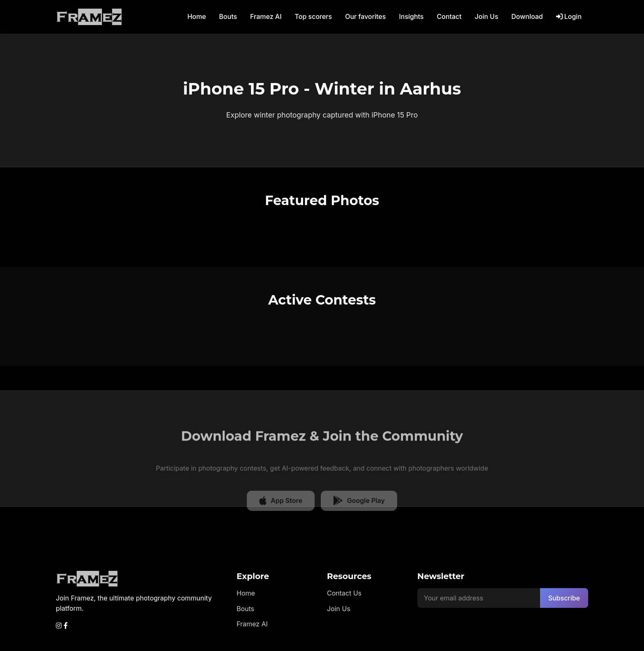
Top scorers (314, 16)
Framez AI (266, 16)
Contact (449, 16)
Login (569, 16)
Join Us (486, 16)
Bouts (228, 16)
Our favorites (365, 16)
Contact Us (344, 593)
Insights (411, 16)
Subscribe (564, 598)
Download (527, 16)
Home (197, 16)
